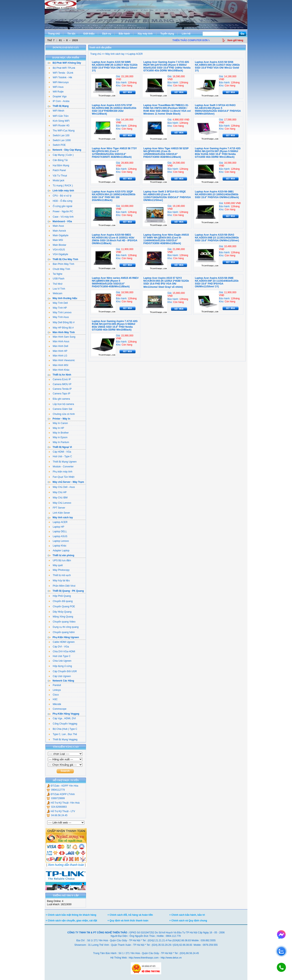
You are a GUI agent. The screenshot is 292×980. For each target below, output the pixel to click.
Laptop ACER (58, 522)
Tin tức (71, 34)
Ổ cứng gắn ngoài (60, 206)
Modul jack (56, 180)
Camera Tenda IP (60, 389)
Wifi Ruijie (56, 92)
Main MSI (56, 240)
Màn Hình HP (58, 351)
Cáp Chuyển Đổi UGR (63, 671)
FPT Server (57, 508)
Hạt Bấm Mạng (59, 165)
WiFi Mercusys (59, 82)
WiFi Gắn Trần (59, 116)
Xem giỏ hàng (235, 40)
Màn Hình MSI (58, 365)
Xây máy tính (145, 34)
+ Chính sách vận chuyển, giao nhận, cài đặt (71, 921)
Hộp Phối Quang (60, 596)
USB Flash (56, 279)
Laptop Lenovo (59, 541)
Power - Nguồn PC (61, 211)
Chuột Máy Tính (59, 269)
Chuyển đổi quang (61, 601)
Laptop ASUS (58, 536)
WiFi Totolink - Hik (60, 77)
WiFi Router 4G (59, 126)
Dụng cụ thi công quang (63, 627)
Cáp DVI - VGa (59, 647)
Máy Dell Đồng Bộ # (61, 322)
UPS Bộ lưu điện (60, 560)
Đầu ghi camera (59, 399)
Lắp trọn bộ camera (61, 404)
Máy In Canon (58, 423)
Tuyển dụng (167, 34)
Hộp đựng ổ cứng (60, 666)
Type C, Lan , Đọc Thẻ (63, 734)
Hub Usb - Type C (60, 456)
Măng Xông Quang (61, 617)
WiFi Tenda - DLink (61, 73)
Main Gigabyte (58, 235)
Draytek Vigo (57, 97)
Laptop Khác (57, 546)
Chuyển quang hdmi (62, 632)
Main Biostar (57, 245)
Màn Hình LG (58, 356)
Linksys (55, 690)
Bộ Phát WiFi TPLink (62, 68)
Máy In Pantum (59, 442)
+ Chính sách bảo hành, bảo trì (187, 915)
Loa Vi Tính (57, 289)
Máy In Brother (59, 433)
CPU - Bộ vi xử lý (60, 196)
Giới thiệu (89, 34)
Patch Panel (57, 170)
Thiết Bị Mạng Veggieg (63, 740)
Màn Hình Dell (58, 346)
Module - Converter (61, 467)
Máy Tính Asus (59, 317)
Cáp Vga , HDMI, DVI (62, 718)
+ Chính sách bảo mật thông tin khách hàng (71, 915)
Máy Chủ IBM (58, 498)
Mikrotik (55, 704)
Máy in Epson (58, 437)
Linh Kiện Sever (59, 513)
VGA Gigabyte (58, 254)
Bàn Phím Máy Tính (61, 264)
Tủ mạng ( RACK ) (61, 186)
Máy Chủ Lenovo (60, 503)
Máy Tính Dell (58, 303)
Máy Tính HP (58, 308)
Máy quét (56, 565)
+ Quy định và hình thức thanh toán (128, 921)
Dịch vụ (107, 34)
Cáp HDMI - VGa (60, 452)
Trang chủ (54, 34)
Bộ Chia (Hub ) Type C (63, 729)
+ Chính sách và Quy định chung (188, 921)
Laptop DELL (58, 531)
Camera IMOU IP (60, 384)
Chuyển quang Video (62, 622)
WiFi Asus (56, 87)
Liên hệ (186, 34)
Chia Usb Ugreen (60, 661)
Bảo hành (124, 34)
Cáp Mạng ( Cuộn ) (61, 155)
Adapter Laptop (59, 551)
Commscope (57, 709)
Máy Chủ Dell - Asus (62, 487)
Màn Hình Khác (59, 370)
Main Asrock (57, 231)
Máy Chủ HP (57, 492)
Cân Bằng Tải (58, 160)
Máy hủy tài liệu (59, 581)
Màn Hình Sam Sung (62, 337)
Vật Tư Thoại (58, 176)
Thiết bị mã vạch (60, 575)
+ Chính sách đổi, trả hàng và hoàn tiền (130, 915)
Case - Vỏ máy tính (61, 217)
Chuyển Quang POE (62, 606)
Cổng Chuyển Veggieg (63, 724)
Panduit (55, 685)
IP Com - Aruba (59, 101)
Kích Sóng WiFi (59, 121)
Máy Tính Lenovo (60, 312)
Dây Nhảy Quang (60, 612)
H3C (53, 699)
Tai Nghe (55, 274)
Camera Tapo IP (59, 394)
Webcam (55, 293)
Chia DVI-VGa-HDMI (62, 652)
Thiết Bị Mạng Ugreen (63, 462)
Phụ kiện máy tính (60, 472)
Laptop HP (56, 527)
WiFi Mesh (56, 111)
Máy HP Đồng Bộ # (61, 328)
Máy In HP (56, 428)
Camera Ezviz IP (60, 379)
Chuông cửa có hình (62, 414)
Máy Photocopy (59, 570)
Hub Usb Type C (60, 656)
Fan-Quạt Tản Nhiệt (61, 477)
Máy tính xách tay (114, 54)
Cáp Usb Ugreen (60, 676)
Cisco (54, 695)
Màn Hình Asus (59, 341)
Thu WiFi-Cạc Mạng (61, 131)
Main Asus (56, 226)
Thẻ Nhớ (55, 284)
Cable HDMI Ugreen (62, 642)
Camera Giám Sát (60, 409)
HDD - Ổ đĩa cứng (60, 201)
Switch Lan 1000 (60, 140)
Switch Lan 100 (59, 135)
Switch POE (57, 145)
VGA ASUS (57, 250)
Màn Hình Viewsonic (62, 360)
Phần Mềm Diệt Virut (62, 586)
